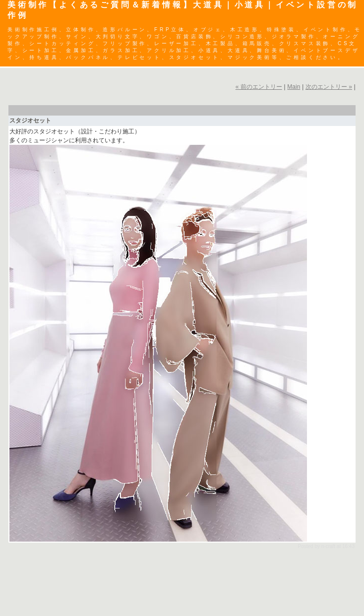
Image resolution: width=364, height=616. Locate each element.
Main (294, 87)
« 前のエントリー (259, 87)
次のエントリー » (329, 87)
